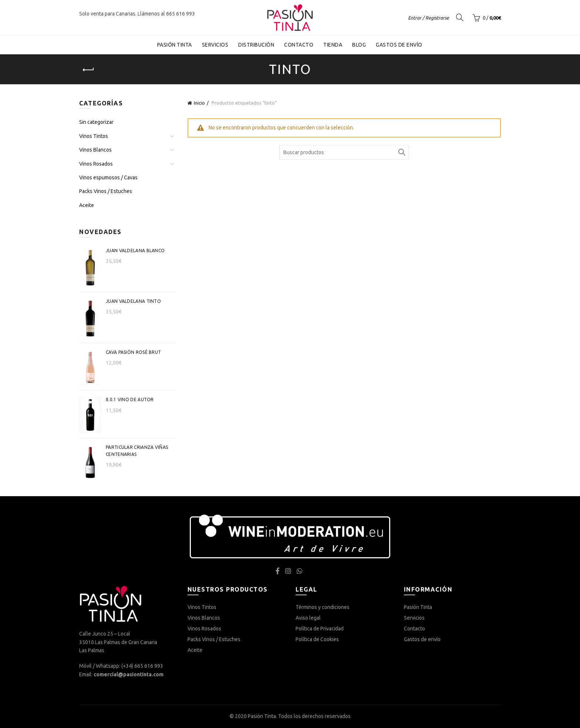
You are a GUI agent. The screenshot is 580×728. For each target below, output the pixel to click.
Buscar (401, 152)
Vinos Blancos (95, 150)
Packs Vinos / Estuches (106, 191)
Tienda (333, 45)
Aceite (87, 205)
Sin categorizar (96, 122)
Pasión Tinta (175, 45)
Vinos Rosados (96, 164)
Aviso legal (308, 618)
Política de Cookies (317, 639)
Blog (359, 45)
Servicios (215, 45)
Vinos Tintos (94, 136)
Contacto (299, 45)
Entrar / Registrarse (429, 18)
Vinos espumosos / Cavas (108, 177)
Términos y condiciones (323, 607)
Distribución (256, 45)
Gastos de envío (399, 45)
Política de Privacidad (320, 629)
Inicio (199, 103)
